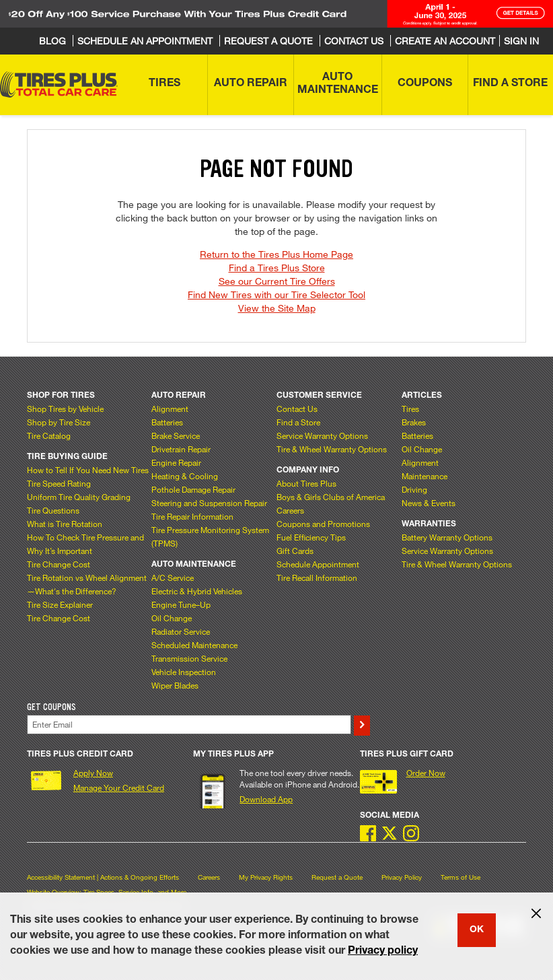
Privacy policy (383, 952)
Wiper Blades (175, 685)
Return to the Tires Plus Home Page (276, 254)
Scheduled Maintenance (194, 645)
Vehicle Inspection (184, 672)
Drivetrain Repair (181, 449)
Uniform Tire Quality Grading (79, 497)
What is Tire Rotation (65, 524)
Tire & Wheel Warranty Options (332, 449)
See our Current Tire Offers (277, 281)
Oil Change (172, 618)
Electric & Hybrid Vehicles (197, 591)
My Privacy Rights (266, 877)
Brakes (414, 422)
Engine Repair (176, 462)
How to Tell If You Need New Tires (88, 470)
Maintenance (425, 476)
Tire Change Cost (59, 564)
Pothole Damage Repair (193, 489)
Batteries (167, 422)
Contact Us (297, 409)
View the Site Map (277, 308)
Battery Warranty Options (447, 537)
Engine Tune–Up (181, 604)
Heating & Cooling (185, 476)
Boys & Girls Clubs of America (331, 497)
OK (477, 930)
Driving (414, 489)
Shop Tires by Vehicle (65, 409)
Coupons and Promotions (323, 524)
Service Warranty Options (322, 435)
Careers (290, 510)
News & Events (429, 503)
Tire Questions (53, 510)
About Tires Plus (306, 483)
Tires (410, 409)
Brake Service (176, 435)
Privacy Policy (402, 877)
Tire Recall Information (317, 577)
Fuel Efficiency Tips (311, 537)
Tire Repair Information (192, 516)
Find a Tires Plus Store (277, 268)
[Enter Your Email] (189, 725)
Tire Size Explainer (60, 604)
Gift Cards (295, 551)
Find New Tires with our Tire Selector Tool (276, 294)
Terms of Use (460, 877)
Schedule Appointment (318, 564)
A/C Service (173, 577)
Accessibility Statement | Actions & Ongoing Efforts (103, 877)
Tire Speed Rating (59, 483)
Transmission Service (189, 658)
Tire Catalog (49, 435)
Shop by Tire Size (59, 422)
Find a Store (298, 422)
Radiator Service (181, 631)
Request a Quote (337, 877)
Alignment (170, 409)
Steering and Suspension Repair (209, 503)
